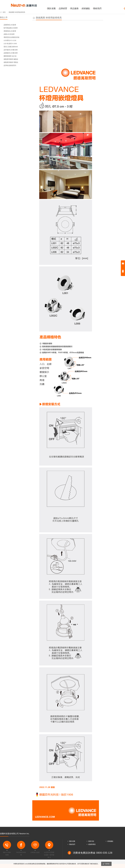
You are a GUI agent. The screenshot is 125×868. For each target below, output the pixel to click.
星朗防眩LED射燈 (10, 31)
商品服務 (74, 8)
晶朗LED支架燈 (9, 34)
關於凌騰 (51, 8)
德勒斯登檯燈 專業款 (11, 62)
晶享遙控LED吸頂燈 (11, 50)
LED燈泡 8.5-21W (10, 40)
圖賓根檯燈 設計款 (10, 56)
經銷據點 (86, 8)
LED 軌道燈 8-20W (10, 44)
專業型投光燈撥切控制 (11, 37)
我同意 (107, 864)
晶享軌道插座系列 (10, 65)
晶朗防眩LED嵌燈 (10, 25)
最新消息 (91, 841)
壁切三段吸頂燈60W (11, 47)
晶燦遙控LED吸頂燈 (11, 53)
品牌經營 (63, 8)
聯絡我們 (97, 8)
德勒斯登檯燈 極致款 (11, 59)
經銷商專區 (92, 844)
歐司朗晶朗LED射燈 (11, 28)
